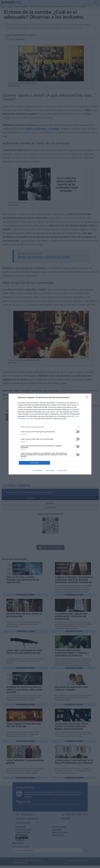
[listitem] (50, 427)
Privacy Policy (62, 470)
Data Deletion (38, 470)
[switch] (77, 432)
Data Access (50, 470)
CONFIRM (34, 463)
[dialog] (50, 434)
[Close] (87, 398)
